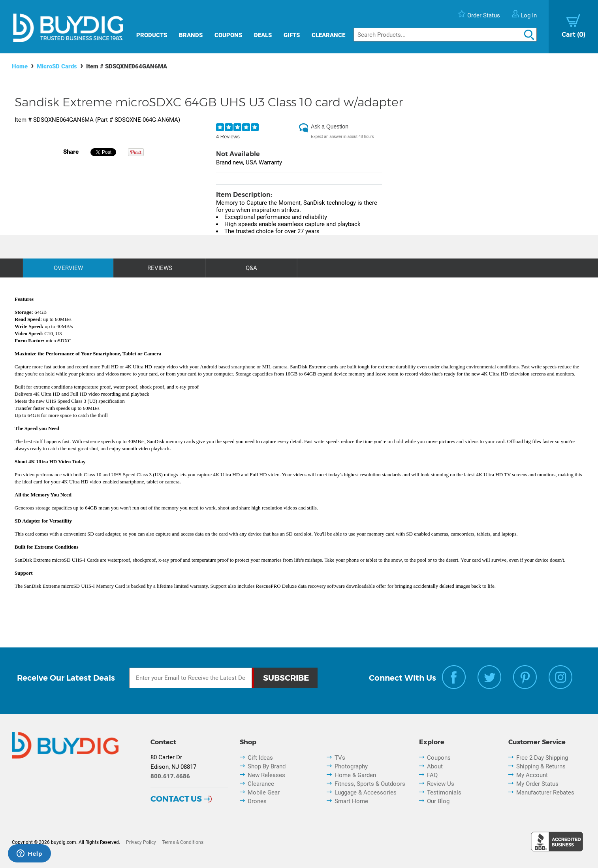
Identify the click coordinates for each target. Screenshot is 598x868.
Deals (263, 35)
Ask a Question (330, 126)
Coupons (228, 35)
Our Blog (438, 801)
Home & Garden (355, 775)
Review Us (441, 784)
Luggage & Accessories (366, 793)
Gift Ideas (260, 758)
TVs (340, 758)
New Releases (266, 775)
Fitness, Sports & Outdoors (370, 784)
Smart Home (351, 801)
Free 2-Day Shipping (542, 758)
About (435, 766)
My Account (532, 775)
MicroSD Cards (57, 66)
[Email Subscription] (191, 678)
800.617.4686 (170, 776)
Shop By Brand (267, 766)
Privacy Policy (141, 842)
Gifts (292, 35)
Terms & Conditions (183, 842)
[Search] (445, 35)
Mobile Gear (264, 793)
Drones (257, 801)
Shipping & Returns (541, 766)
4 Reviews (228, 137)
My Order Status (537, 784)
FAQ (432, 775)
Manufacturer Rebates (545, 793)
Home (20, 66)
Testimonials (444, 793)
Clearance (328, 35)
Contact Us (176, 799)
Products (152, 35)
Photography (351, 766)
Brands (191, 35)
